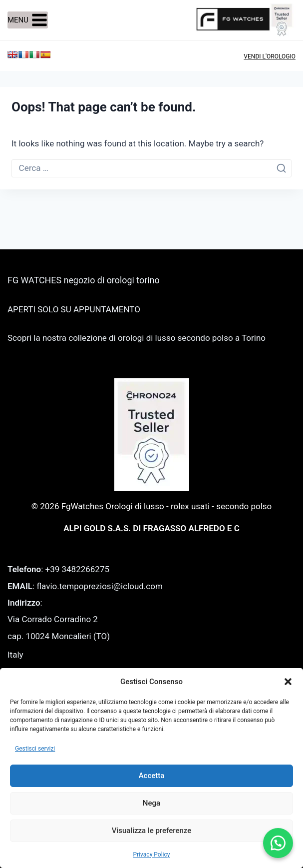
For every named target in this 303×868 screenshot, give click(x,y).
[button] (288, 682)
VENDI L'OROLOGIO (270, 56)
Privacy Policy (152, 855)
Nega (151, 803)
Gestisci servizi (35, 749)
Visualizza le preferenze (152, 831)
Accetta (152, 776)
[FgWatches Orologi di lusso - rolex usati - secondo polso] (246, 20)
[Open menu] (28, 20)
